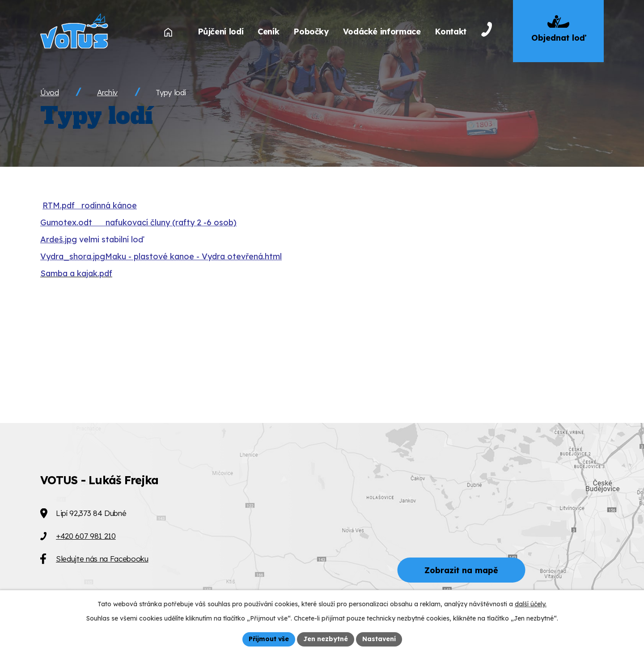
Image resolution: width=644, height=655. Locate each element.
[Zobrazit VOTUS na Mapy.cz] (322, 539)
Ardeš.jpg (59, 239)
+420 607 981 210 (86, 536)
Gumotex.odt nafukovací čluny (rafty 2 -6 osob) (138, 222)
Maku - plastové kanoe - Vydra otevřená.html (193, 256)
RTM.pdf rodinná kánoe (90, 205)
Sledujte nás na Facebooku (102, 559)
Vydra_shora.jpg (73, 256)
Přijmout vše (269, 639)
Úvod (50, 92)
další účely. (531, 604)
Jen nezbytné (326, 639)
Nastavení (379, 639)
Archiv (107, 92)
